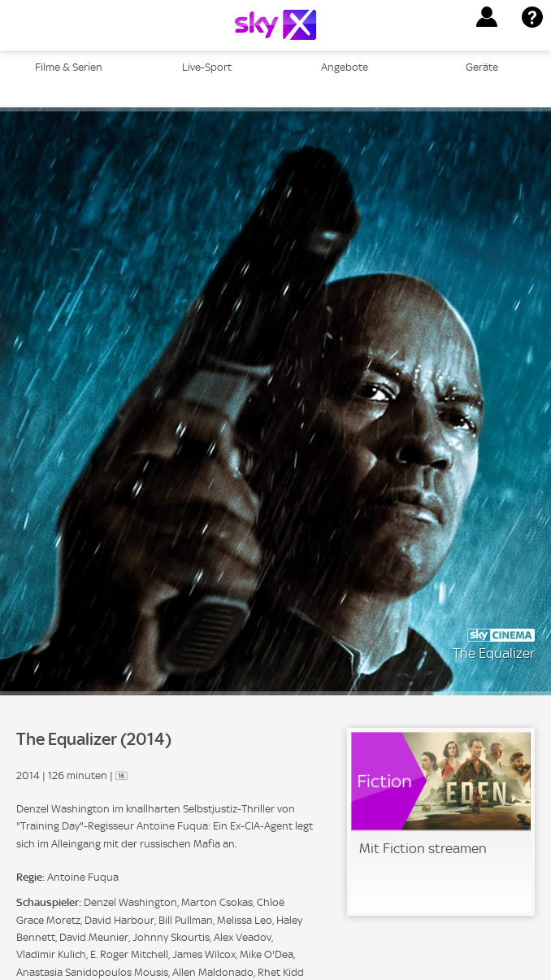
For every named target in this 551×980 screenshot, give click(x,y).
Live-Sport (207, 67)
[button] (487, 17)
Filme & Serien (69, 67)
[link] (441, 822)
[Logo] (275, 25)
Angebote (345, 67)
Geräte (482, 67)
